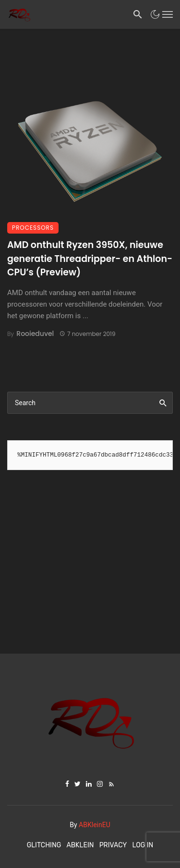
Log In (143, 845)
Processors (33, 228)
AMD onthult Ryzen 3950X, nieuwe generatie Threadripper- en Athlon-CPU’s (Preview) (90, 259)
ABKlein (80, 845)
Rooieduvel (35, 334)
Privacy (113, 845)
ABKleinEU (95, 825)
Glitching (44, 845)
